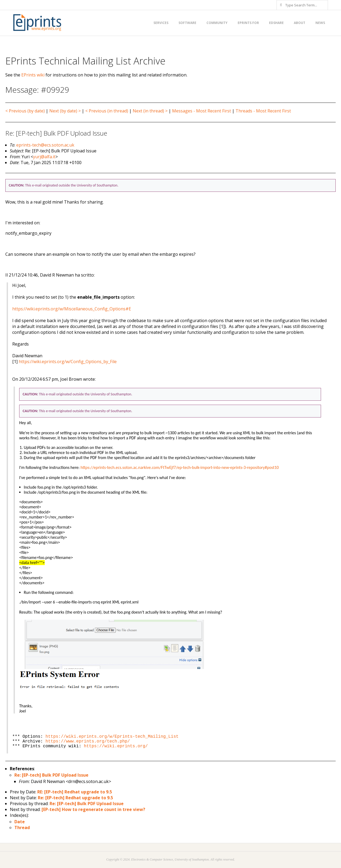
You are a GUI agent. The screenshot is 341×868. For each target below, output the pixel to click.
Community (217, 23)
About (300, 23)
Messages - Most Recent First (202, 111)
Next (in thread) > (150, 111)
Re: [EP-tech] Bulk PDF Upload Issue (51, 775)
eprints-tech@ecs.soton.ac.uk (45, 145)
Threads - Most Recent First (263, 111)
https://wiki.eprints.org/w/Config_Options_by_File (68, 362)
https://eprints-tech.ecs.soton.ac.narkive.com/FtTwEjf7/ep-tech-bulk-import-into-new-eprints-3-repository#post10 (180, 467)
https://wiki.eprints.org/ (116, 746)
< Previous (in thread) (107, 111)
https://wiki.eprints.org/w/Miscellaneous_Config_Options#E (72, 309)
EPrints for (248, 23)
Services (161, 23)
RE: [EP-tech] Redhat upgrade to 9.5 (75, 792)
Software (187, 23)
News (320, 23)
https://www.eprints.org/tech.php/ (88, 741)
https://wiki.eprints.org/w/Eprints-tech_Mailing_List (112, 737)
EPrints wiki (33, 75)
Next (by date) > (65, 111)
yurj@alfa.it (44, 157)
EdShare (276, 23)
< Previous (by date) (25, 111)
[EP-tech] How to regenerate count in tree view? (93, 809)
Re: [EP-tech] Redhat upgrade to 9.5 (75, 798)
